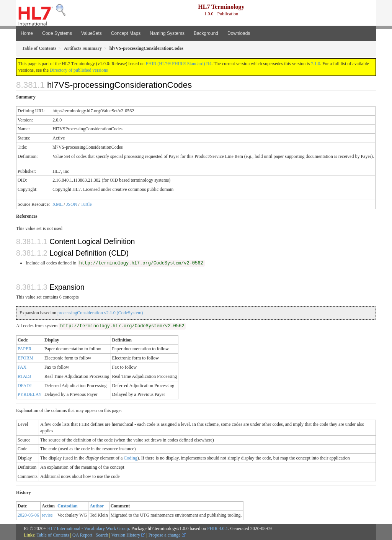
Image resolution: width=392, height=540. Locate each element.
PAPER (24, 349)
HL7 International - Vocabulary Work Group (88, 529)
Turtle (86, 204)
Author (97, 506)
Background (206, 33)
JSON (72, 204)
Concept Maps (126, 33)
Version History (128, 535)
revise (47, 515)
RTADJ (24, 376)
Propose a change (167, 535)
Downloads (239, 33)
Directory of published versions (79, 70)
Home (27, 33)
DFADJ (24, 386)
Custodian (68, 506)
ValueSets (91, 33)
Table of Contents (53, 535)
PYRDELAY (30, 394)
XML (57, 204)
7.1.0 (315, 64)
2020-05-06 (28, 515)
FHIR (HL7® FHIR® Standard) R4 (179, 64)
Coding (130, 458)
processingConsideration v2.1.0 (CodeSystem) (100, 313)
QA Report (82, 535)
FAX (22, 367)
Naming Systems (167, 33)
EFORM (25, 358)
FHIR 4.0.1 (217, 529)
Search (102, 535)
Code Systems (57, 33)
